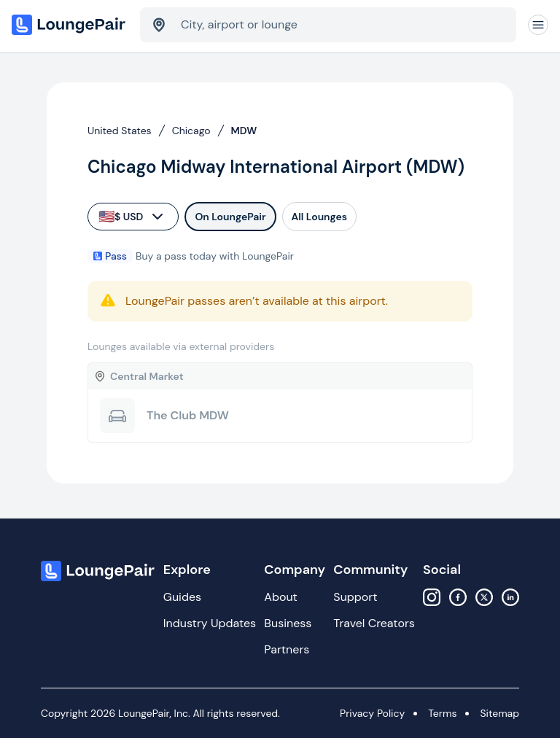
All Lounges (320, 217)
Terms (442, 713)
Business (288, 623)
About (281, 597)
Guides (182, 597)
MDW (244, 131)
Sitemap (499, 713)
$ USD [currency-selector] (132, 217)
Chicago (191, 131)
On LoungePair (230, 217)
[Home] (70, 25)
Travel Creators (374, 623)
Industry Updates (210, 623)
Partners (287, 649)
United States (120, 131)
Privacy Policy (372, 713)
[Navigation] (538, 25)
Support (355, 597)
